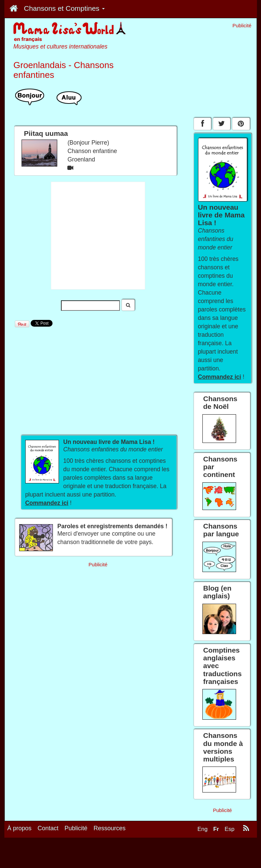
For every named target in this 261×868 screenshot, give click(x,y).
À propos (20, 828)
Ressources (110, 828)
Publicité (76, 828)
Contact (48, 828)
